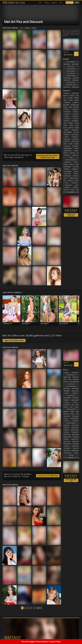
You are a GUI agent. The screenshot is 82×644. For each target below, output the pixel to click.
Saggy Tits (75, 169)
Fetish (65, 128)
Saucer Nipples (71, 71)
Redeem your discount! (71, 215)
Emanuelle (67, 451)
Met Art (66, 52)
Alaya (70, 379)
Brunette (67, 114)
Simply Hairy (75, 87)
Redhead (67, 169)
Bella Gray (66, 414)
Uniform (67, 187)
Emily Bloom (75, 451)
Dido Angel (76, 444)
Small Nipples (67, 176)
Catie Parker (75, 425)
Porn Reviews (71, 73)
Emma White (68, 453)
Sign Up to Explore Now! (14, 340)
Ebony (77, 123)
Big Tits (65, 107)
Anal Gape (75, 93)
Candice (66, 418)
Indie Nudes (75, 64)
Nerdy (76, 151)
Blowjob (75, 109)
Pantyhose (68, 162)
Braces (76, 112)
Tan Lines (70, 180)
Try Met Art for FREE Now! (48, 476)
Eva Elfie (71, 455)
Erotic (66, 125)
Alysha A (75, 393)
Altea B (67, 393)
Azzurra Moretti (71, 409)
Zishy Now (76, 78)
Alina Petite (67, 389)
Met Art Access (71, 82)
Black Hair (76, 107)
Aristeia (66, 407)
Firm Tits (71, 128)
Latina (65, 144)
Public (77, 164)
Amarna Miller (67, 398)
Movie (76, 148)
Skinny (76, 174)
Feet (77, 125)
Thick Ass (75, 183)
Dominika (67, 448)
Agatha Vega (67, 377)
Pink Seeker (67, 87)
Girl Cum (76, 132)
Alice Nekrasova (74, 382)
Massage (75, 146)
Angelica (66, 400)
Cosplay (75, 119)
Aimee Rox (75, 377)
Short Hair (67, 174)
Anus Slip (72, 96)
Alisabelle (67, 391)
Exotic (71, 125)
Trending (46, 3)
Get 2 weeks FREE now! (71, 480)
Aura (71, 407)
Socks (66, 178)
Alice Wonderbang (71, 386)
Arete (77, 405)
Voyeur (73, 190)
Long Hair (67, 146)
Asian (77, 96)
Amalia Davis (71, 395)
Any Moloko (67, 405)
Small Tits (76, 176)
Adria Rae (75, 373)
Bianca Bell (67, 416)
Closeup (67, 119)
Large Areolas (75, 141)
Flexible (77, 128)
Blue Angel (75, 416)
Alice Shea (71, 384)
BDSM (71, 100)
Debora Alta (75, 439)
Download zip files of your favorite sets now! (48, 156)
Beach (77, 100)
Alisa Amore (75, 389)
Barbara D (66, 411)
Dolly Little (75, 446)
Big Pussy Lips (75, 105)
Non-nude (72, 153)
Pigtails (72, 164)
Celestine (66, 428)
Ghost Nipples (68, 132)
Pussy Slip (76, 167)
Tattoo (77, 180)
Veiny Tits (66, 190)
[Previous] (5, 312)
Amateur (67, 93)
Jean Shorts (67, 141)
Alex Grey (66, 382)
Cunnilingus (75, 121)
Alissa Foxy (75, 391)
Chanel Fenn (75, 428)
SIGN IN (77, 3)
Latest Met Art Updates (13, 292)
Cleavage (75, 116)
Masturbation (68, 148)
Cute (65, 123)
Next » (39, 608)
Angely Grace (75, 400)
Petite (76, 162)
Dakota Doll (67, 434)
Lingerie (76, 144)
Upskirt (75, 187)
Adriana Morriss (71, 375)
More (61, 3)
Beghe (72, 411)
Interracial (75, 139)
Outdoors (67, 155)
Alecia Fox (76, 379)
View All (71, 192)
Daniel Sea (76, 437)
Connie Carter (75, 430)
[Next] (77, 312)
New (40, 3)
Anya (73, 405)
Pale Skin (75, 155)
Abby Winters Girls (71, 85)
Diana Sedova (67, 444)
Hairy (66, 137)
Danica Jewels (67, 437)
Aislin (65, 379)
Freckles (67, 130)
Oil (78, 153)
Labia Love (71, 66)
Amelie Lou (76, 398)
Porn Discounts (71, 69)
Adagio (67, 373)
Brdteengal (67, 64)
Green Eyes (75, 135)
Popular (34, 28)
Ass (65, 98)
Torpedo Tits (68, 185)
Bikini (70, 107)
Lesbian (71, 144)
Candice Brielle (74, 418)
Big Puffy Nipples (71, 76)
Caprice (67, 421)
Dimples (71, 123)
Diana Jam (75, 441)
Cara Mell (75, 421)
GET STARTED (70, 3)
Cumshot (67, 121)
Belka (77, 411)
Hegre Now (67, 80)
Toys (76, 185)
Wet (77, 190)
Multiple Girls (68, 151)
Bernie (73, 414)
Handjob (75, 137)
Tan (65, 180)
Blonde (67, 109)
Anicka (67, 402)
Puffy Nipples (67, 167)
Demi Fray (67, 441)
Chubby (67, 116)
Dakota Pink (75, 434)
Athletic (76, 98)
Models (66, 370)
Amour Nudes (67, 78)
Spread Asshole (74, 178)
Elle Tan (75, 448)
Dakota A (75, 432)
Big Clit (75, 102)
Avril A (77, 407)
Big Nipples (66, 105)
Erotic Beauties (71, 62)
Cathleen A (67, 425)
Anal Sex (66, 96)
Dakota (67, 432)
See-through (67, 171)
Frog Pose (75, 130)
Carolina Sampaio (71, 423)
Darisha (66, 439)
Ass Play (70, 98)
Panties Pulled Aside (71, 160)
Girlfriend (67, 135)
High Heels (67, 139)
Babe (65, 100)
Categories (54, 3)
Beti (77, 414)
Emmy (76, 453)
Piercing (66, 164)
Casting (75, 114)
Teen (66, 183)
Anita (75, 402)
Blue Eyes (67, 112)
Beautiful (67, 102)
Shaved (76, 171)
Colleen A (66, 430)
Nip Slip (66, 153)
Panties (71, 157)
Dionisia (66, 446)
